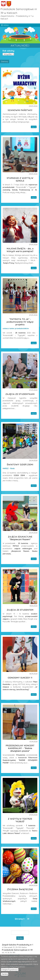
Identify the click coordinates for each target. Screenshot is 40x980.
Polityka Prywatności (10, 970)
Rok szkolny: (9, 51)
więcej (34, 127)
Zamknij (5, 974)
